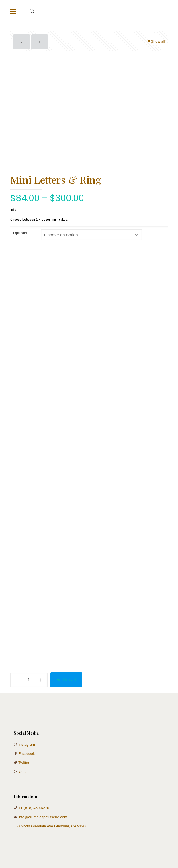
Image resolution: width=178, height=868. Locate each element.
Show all (156, 41)
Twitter (24, 763)
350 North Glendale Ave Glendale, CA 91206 (51, 826)
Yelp (22, 772)
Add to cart (66, 680)
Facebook (27, 754)
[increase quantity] (41, 680)
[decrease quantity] (17, 680)
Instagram (27, 744)
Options (20, 233)
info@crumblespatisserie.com (43, 817)
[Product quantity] (29, 680)
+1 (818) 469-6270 (34, 808)
